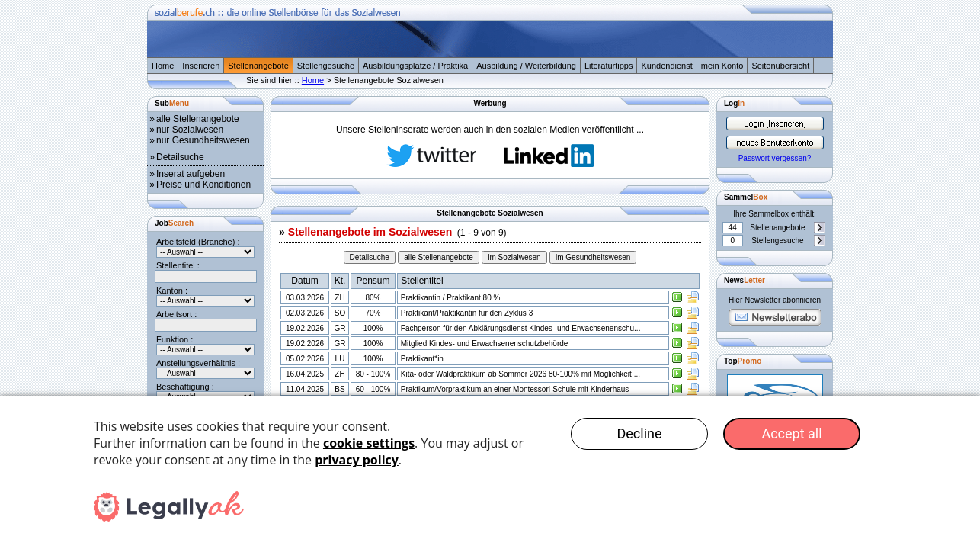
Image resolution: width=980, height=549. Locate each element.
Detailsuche (180, 157)
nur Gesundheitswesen (203, 140)
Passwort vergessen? (775, 158)
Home (163, 66)
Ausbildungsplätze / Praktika (415, 66)
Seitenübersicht (780, 66)
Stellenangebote (258, 66)
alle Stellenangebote (198, 119)
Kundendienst (666, 66)
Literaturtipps (609, 66)
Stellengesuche (326, 66)
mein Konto (722, 66)
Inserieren (201, 66)
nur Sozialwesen (190, 130)
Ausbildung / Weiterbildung (526, 66)
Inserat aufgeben (191, 174)
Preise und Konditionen (203, 185)
